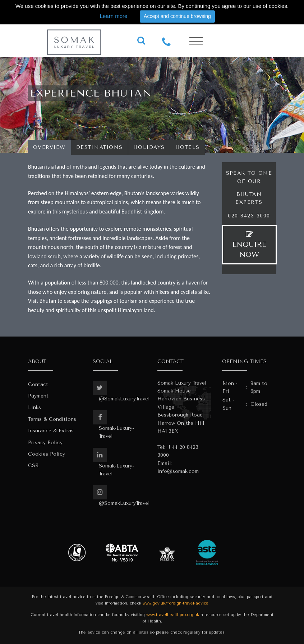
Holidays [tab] (149, 147)
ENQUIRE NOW (249, 245)
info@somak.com (178, 471)
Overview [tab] (49, 147)
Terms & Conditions (52, 419)
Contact (38, 384)
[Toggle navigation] (196, 41)
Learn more (114, 16)
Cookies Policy (47, 454)
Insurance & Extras (51, 431)
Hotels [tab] (188, 147)
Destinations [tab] (100, 147)
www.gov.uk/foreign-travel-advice (176, 603)
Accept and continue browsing (177, 16)
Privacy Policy (45, 443)
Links (34, 407)
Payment (38, 396)
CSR (33, 466)
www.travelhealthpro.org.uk (173, 615)
